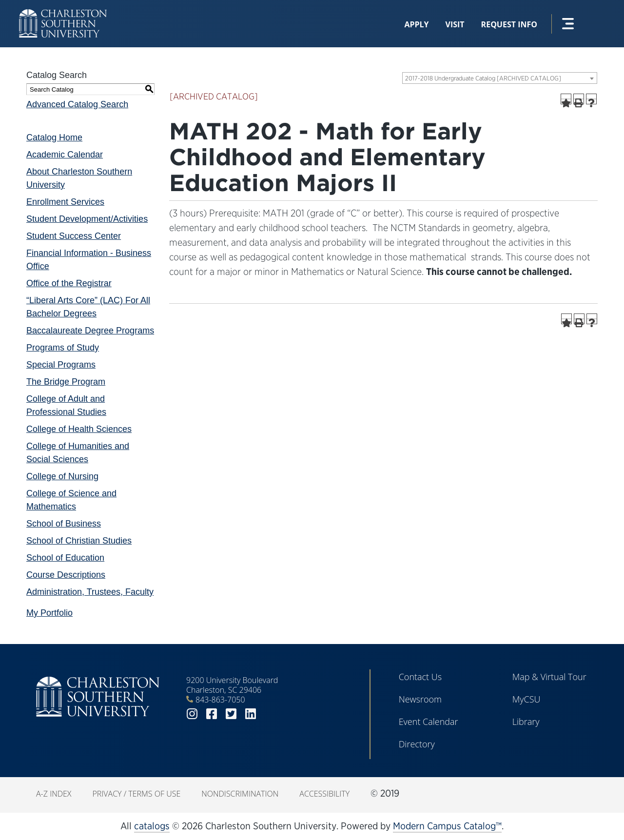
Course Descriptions (66, 575)
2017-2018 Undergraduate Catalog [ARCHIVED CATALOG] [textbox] (483, 78)
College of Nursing (62, 476)
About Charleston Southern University (79, 178)
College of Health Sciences (79, 429)
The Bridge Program (66, 382)
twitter (231, 714)
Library (526, 722)
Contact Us (420, 677)
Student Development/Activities (87, 219)
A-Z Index (54, 794)
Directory (417, 744)
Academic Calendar (65, 155)
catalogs (152, 826)
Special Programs (61, 365)
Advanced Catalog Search (77, 104)
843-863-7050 (220, 700)
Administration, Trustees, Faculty (90, 592)
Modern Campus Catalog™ (447, 826)
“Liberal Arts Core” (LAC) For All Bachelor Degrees (88, 307)
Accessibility (324, 794)
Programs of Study (63, 348)
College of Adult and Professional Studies (66, 405)
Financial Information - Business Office (89, 260)
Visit (455, 24)
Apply (416, 24)
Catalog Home (54, 137)
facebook (212, 714)
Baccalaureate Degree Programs (90, 331)
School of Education (65, 558)
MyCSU (526, 699)
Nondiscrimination (240, 794)
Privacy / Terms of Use (136, 794)
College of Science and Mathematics (71, 500)
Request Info (509, 24)
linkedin (251, 714)
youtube (270, 714)
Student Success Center (74, 236)
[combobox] (500, 78)
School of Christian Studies (79, 541)
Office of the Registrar (69, 283)
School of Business (64, 524)
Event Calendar (429, 722)
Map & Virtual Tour (549, 677)
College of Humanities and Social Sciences (78, 453)
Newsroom (420, 699)
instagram (192, 714)
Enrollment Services (65, 202)
